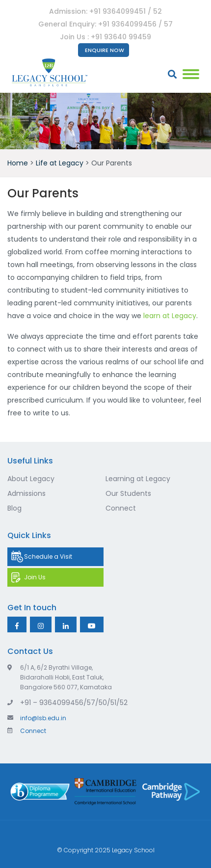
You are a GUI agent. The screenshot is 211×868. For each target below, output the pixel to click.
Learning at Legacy (138, 479)
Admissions (26, 493)
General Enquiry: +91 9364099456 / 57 (105, 24)
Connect (121, 508)
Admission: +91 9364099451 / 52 (105, 11)
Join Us (35, 577)
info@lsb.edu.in (37, 718)
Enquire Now (105, 50)
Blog (14, 508)
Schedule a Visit (48, 556)
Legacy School (133, 850)
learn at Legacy (170, 316)
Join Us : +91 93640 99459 (105, 37)
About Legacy (31, 479)
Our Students (128, 493)
